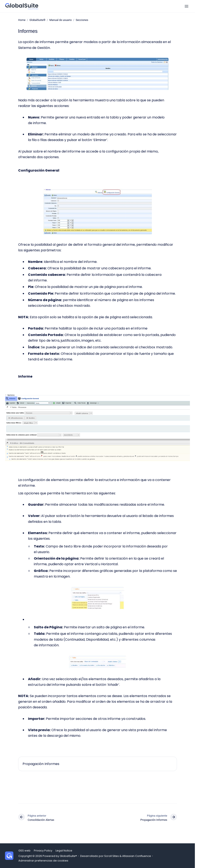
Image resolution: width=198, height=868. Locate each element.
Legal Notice (64, 851)
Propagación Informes (41, 764)
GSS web (24, 851)
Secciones (82, 20)
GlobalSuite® (37, 20)
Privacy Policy (43, 851)
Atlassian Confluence (137, 856)
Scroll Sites (112, 856)
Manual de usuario (60, 20)
